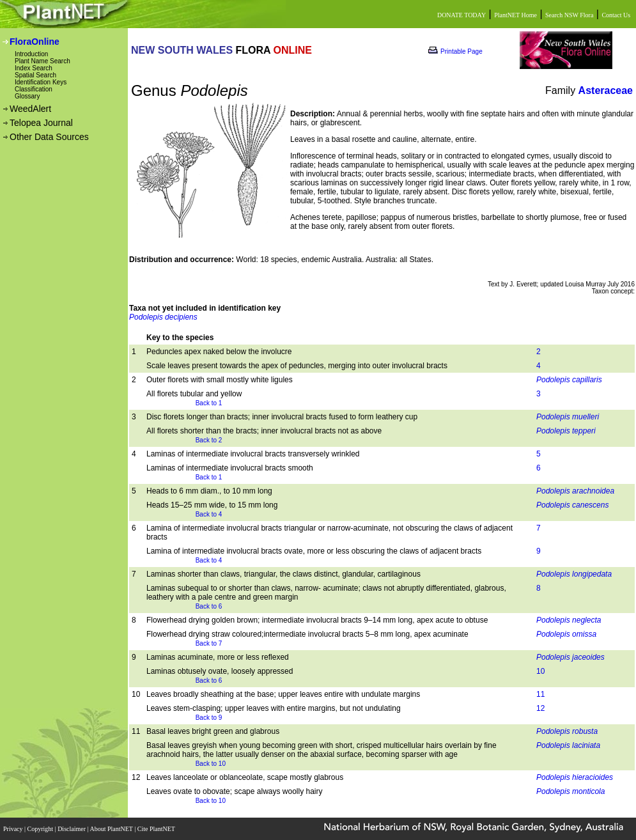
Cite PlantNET (157, 829)
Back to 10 (211, 764)
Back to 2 (209, 440)
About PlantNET (112, 829)
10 (540, 671)
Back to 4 (209, 514)
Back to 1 (209, 403)
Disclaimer (72, 829)
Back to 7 (209, 643)
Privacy (14, 829)
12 (540, 708)
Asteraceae (606, 90)
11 (540, 694)
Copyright (41, 829)
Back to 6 (209, 606)
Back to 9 (209, 718)
